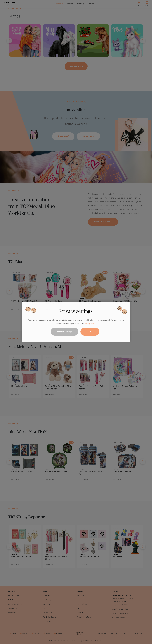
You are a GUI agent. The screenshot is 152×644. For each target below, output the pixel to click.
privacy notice (90, 324)
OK (90, 332)
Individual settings (65, 332)
